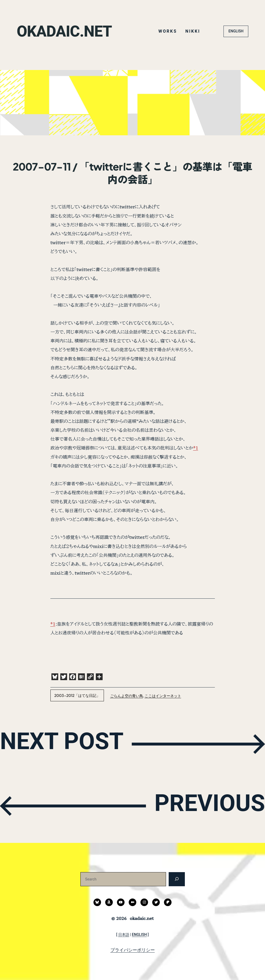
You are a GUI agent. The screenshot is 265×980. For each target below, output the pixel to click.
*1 (196, 448)
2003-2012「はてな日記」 (77, 695)
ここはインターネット (163, 696)
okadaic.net (67, 31)
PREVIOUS (205, 805)
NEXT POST (67, 743)
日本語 (124, 935)
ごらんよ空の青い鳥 (127, 696)
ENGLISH (236, 31)
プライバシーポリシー (133, 950)
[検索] (177, 879)
